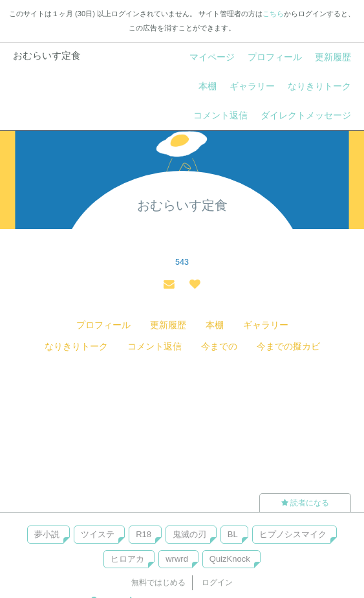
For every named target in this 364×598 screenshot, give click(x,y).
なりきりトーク (319, 86)
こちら (273, 14)
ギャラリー (252, 86)
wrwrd (177, 559)
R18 (144, 534)
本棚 (208, 86)
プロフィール (275, 57)
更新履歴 (333, 57)
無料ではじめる (158, 582)
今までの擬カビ (288, 346)
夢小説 (47, 534)
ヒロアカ (127, 559)
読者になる (305, 503)
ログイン (217, 582)
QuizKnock (230, 559)
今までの (219, 346)
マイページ (212, 57)
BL (233, 534)
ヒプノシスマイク (293, 534)
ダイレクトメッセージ (306, 115)
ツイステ (98, 534)
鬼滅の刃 (189, 534)
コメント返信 (220, 115)
